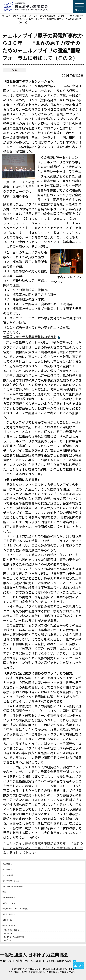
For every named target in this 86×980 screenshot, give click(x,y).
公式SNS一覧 (7, 920)
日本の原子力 (7, 864)
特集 (15, 70)
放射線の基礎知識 (9, 897)
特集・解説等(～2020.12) (12, 930)
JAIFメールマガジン (10, 903)
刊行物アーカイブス (10, 925)
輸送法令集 (7, 940)
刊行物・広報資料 (9, 914)
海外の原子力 (7, 870)
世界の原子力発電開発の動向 (13, 886)
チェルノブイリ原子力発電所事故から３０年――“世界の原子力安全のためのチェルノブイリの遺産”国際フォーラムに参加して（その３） (43, 848)
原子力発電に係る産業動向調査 (14, 937)
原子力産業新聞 (8, 875)
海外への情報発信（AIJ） (11, 881)
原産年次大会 (8, 933)
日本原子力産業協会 (45, 3)
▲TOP (78, 966)
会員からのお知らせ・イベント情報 (15, 909)
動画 (4, 892)
